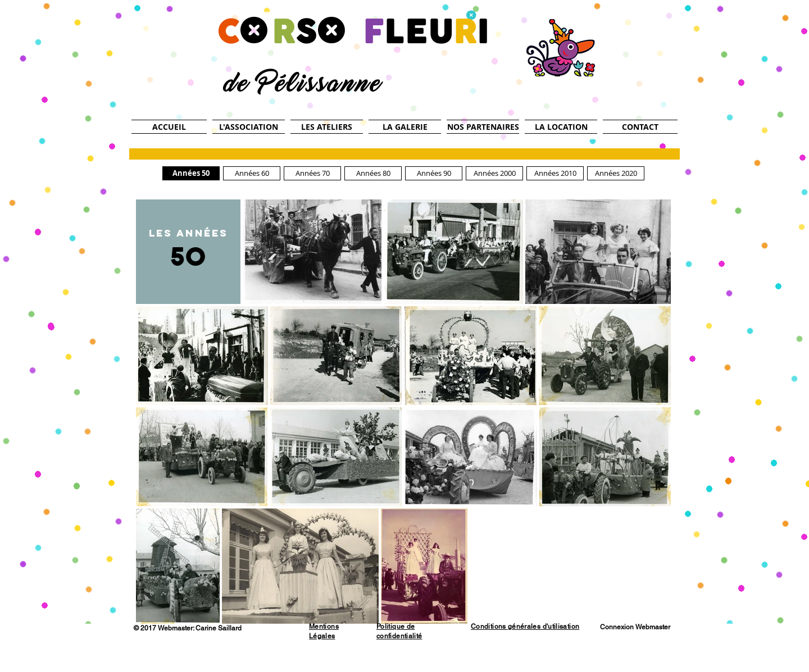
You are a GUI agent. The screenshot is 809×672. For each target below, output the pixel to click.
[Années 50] (191, 173)
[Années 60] (252, 173)
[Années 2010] (555, 173)
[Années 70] (312, 173)
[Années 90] (434, 173)
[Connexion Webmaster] (635, 627)
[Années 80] (373, 173)
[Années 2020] (616, 173)
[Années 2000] (494, 173)
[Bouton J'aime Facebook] (272, 629)
